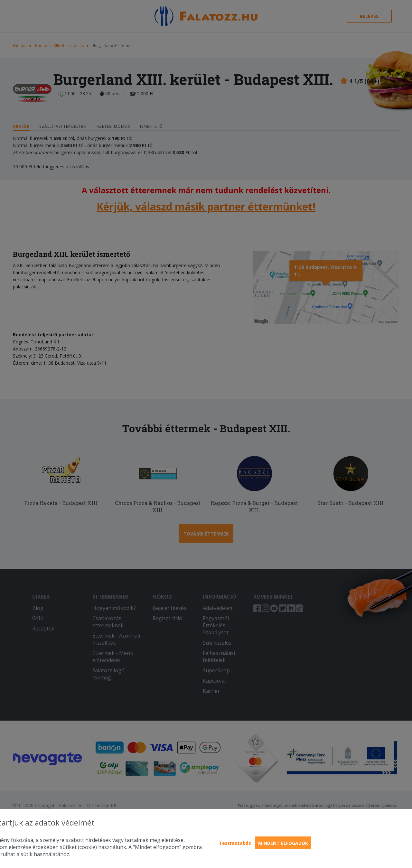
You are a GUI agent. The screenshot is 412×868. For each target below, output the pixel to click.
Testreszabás (235, 843)
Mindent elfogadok (283, 843)
